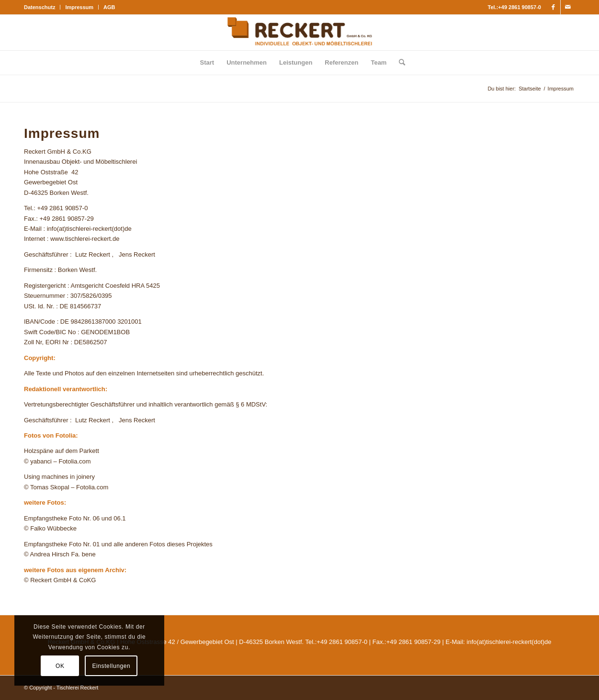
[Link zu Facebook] (553, 7)
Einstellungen (111, 666)
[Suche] (399, 63)
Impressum (79, 7)
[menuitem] (42, 7)
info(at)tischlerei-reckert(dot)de (509, 642)
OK (60, 666)
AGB (109, 7)
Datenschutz (40, 7)
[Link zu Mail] (568, 7)
